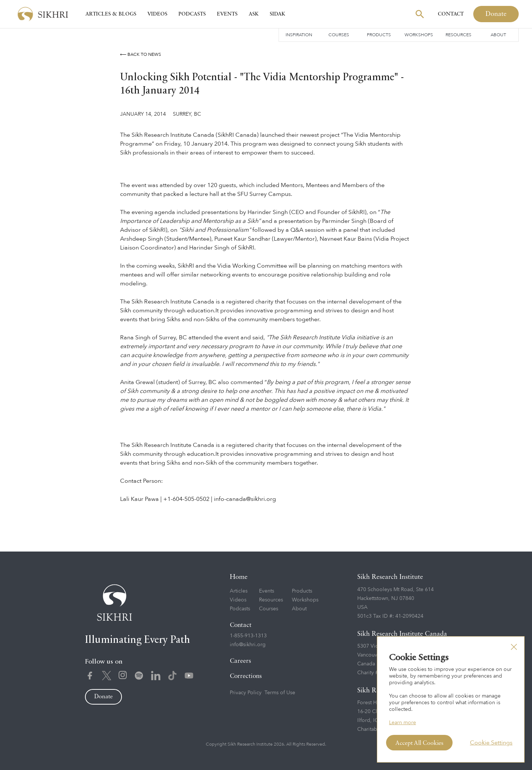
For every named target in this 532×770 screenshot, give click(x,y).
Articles (239, 591)
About (498, 35)
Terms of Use (280, 693)
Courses (339, 35)
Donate (496, 14)
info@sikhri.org (248, 645)
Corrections (246, 676)
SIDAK (277, 14)
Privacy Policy (246, 693)
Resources (458, 35)
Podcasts (192, 14)
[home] (43, 14)
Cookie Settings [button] (491, 743)
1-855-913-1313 (248, 636)
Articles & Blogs (111, 14)
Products (379, 35)
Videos (157, 14)
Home (239, 577)
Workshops (419, 35)
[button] (514, 647)
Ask (254, 14)
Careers (241, 661)
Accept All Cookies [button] (419, 743)
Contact (451, 14)
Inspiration (299, 35)
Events (227, 14)
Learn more (403, 722)
